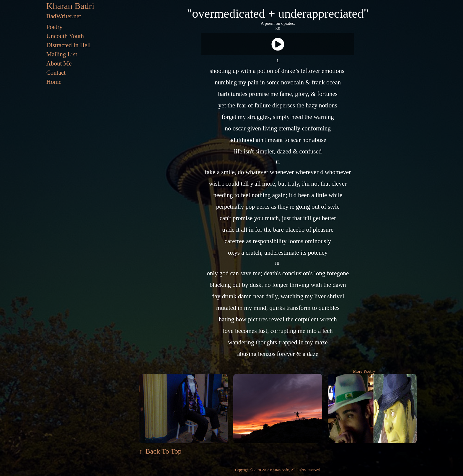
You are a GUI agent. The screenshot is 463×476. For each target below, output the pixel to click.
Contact (56, 73)
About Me (59, 63)
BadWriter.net (64, 16)
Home (54, 82)
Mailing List (62, 54)
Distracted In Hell (69, 45)
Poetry (54, 27)
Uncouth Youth (65, 36)
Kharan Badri (70, 6)
